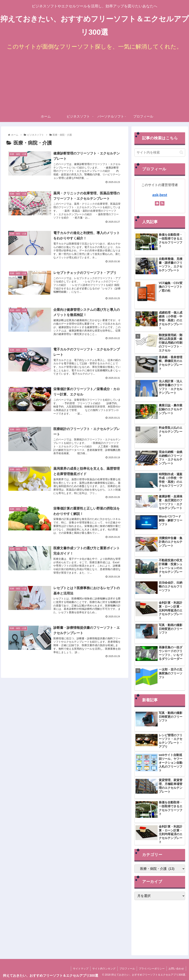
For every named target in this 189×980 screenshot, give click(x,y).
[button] (181, 152)
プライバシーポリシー (152, 969)
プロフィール (127, 969)
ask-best (160, 195)
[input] (160, 153)
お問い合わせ (176, 969)
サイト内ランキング (104, 969)
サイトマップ (81, 969)
